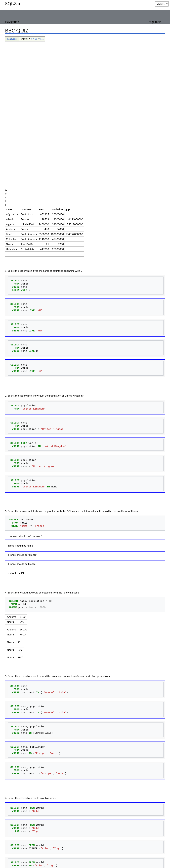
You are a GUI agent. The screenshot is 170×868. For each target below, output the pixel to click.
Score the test (16, 831)
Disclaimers (48, 864)
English (24, 39)
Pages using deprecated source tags (38, 854)
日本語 (34, 39)
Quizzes (86, 854)
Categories (11, 854)
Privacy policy (13, 864)
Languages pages (70, 854)
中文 (42, 39)
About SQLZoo (31, 864)
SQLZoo (13, 4)
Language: (12, 39)
